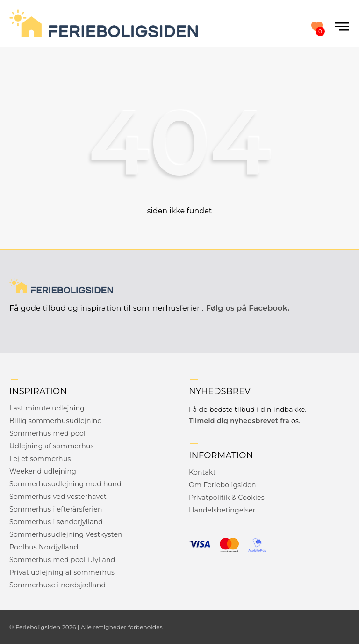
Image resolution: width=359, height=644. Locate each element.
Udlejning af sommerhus (52, 446)
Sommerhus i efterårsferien (56, 509)
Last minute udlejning (47, 408)
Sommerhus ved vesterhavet (58, 497)
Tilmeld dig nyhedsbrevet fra (239, 421)
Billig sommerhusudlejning (56, 421)
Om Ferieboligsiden (223, 485)
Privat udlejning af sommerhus (62, 572)
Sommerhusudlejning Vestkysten (66, 534)
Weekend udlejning (43, 471)
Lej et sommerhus (40, 459)
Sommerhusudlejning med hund (65, 484)
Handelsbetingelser (222, 510)
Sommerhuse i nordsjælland (57, 585)
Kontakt (202, 472)
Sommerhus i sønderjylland (56, 522)
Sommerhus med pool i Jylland (62, 560)
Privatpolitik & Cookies (227, 498)
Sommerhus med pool (47, 433)
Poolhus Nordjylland (44, 547)
